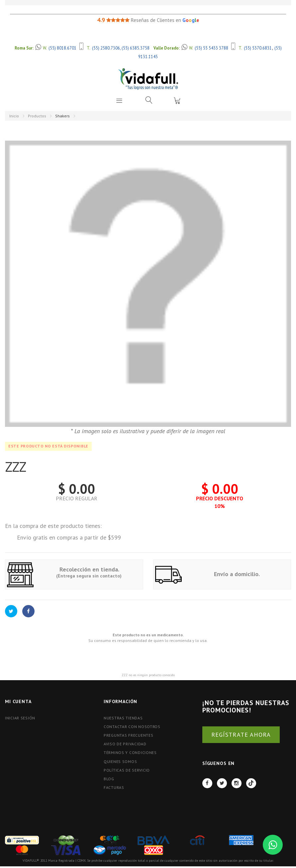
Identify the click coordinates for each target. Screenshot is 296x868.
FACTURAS (114, 787)
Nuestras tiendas (123, 718)
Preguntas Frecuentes (128, 735)
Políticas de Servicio (127, 770)
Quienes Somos (120, 761)
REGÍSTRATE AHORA (241, 735)
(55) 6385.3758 (136, 48)
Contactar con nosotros (132, 727)
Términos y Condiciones (130, 752)
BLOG (109, 779)
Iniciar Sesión (20, 718)
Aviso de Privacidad (125, 744)
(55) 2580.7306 (106, 48)
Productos (37, 116)
